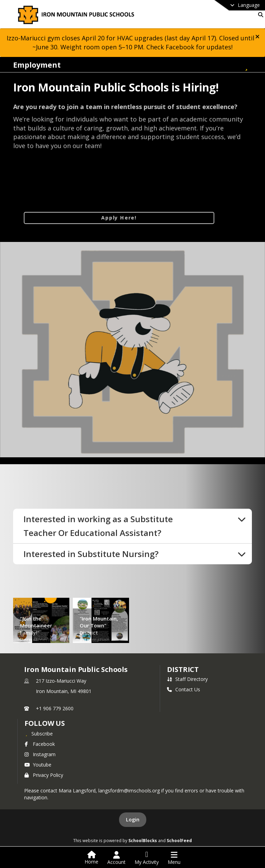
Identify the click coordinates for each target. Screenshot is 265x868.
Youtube (38, 765)
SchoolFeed (179, 840)
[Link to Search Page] (259, 15)
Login (133, 820)
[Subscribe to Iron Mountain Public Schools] (39, 733)
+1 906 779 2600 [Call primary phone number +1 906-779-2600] (55, 708)
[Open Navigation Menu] (174, 858)
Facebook (40, 744)
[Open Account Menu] (116, 858)
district (183, 669)
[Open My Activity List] (147, 858)
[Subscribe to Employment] (246, 65)
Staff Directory (187, 679)
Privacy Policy (44, 775)
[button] (257, 37)
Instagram (40, 754)
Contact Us (184, 689)
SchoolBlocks (143, 840)
